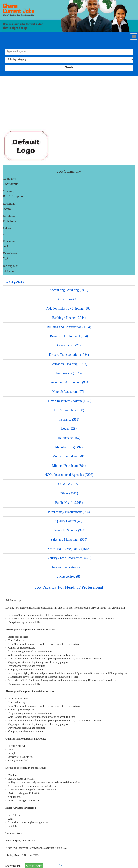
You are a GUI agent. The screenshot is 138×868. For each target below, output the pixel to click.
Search (69, 68)
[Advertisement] (69, 102)
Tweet (61, 865)
